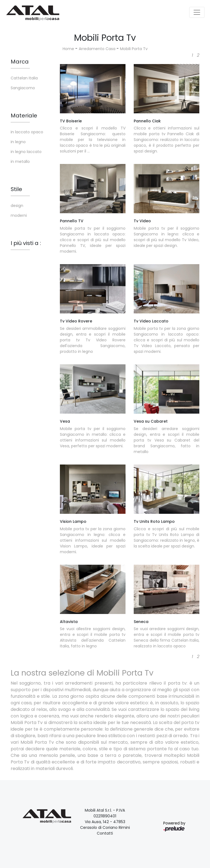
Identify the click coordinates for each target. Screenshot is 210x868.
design (17, 206)
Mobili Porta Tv (134, 49)
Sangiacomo (23, 88)
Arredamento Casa (97, 49)
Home (68, 49)
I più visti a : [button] (26, 243)
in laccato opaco (27, 132)
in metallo (20, 162)
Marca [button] (20, 62)
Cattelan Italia (24, 78)
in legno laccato (26, 152)
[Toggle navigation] (197, 12)
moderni (19, 215)
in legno (18, 142)
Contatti (105, 833)
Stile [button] (16, 189)
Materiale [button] (24, 116)
